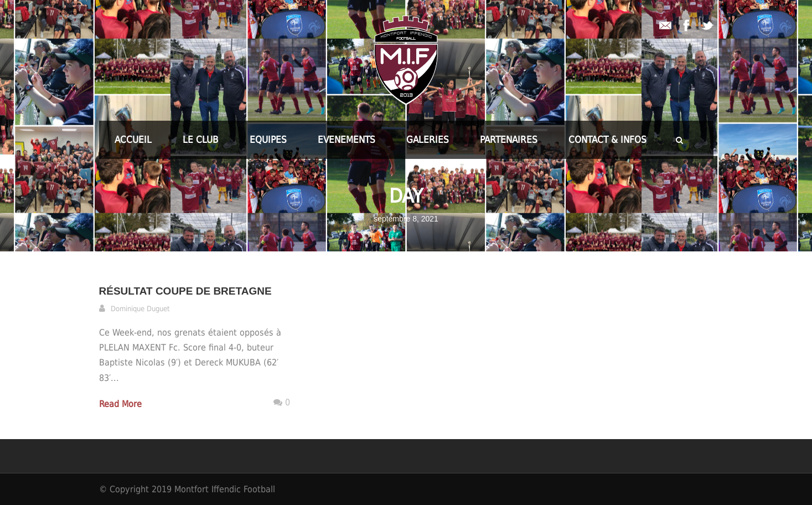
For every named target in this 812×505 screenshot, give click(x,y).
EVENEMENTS (346, 140)
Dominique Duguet (140, 309)
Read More (120, 404)
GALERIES (428, 140)
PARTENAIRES (509, 140)
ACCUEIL (133, 140)
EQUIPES (268, 140)
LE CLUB (201, 140)
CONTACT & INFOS (607, 140)
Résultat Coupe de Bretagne (185, 291)
